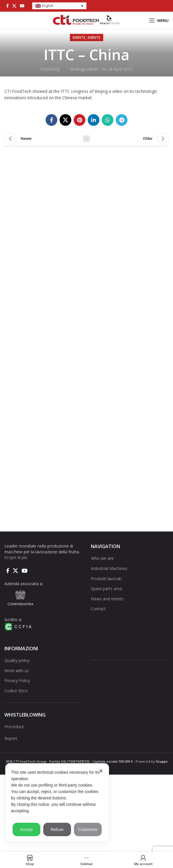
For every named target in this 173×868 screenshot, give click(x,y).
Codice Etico (16, 691)
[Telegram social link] (122, 120)
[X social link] (14, 6)
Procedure (14, 727)
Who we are (102, 558)
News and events (107, 599)
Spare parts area (107, 589)
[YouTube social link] (22, 6)
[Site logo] (86, 20)
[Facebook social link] (7, 6)
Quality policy (17, 660)
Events (79, 38)
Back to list (86, 139)
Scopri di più (16, 557)
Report (11, 738)
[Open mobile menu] (159, 20)
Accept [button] (26, 829)
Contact (98, 609)
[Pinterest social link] (79, 120)
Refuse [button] (57, 829)
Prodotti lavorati (106, 579)
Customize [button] (88, 829)
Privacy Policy (17, 680)
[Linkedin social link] (94, 120)
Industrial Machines (109, 568)
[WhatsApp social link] (108, 120)
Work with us (17, 671)
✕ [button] (101, 771)
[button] (59, 6)
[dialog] (57, 803)
